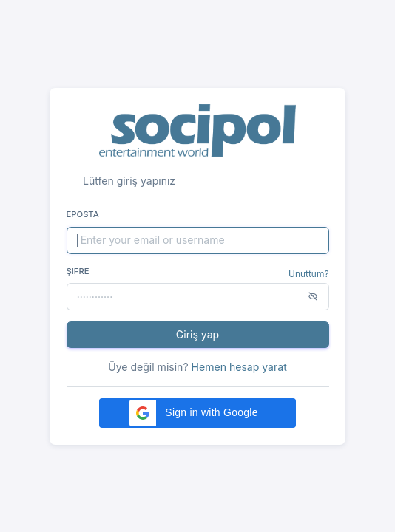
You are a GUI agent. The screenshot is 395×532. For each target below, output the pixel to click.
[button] (197, 413)
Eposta (83, 214)
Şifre (78, 271)
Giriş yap (197, 334)
